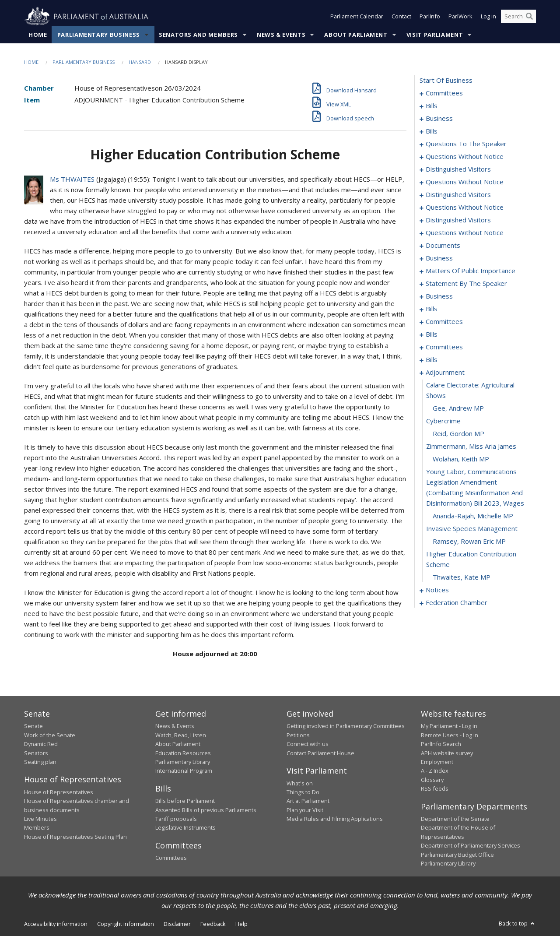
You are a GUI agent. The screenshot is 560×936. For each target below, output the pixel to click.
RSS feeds (435, 789)
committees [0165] (444, 347)
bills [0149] (432, 334)
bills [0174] (432, 360)
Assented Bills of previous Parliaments (206, 810)
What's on (300, 783)
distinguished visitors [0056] (458, 169)
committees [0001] (444, 93)
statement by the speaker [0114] (466, 284)
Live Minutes (40, 819)
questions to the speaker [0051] (466, 144)
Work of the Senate (50, 735)
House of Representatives (59, 792)
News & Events (281, 35)
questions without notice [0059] (465, 182)
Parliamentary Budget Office (457, 855)
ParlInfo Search (441, 744)
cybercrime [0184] (443, 421)
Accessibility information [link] (56, 924)
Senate (33, 726)
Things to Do (303, 792)
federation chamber (457, 603)
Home (38, 35)
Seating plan (40, 762)
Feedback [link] (213, 924)
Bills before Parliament (185, 801)
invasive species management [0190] (472, 529)
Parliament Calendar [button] (357, 17)
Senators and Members (198, 35)
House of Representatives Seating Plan (75, 837)
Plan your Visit (305, 810)
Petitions (298, 735)
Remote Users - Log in (450, 735)
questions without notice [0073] (465, 233)
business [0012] (439, 119)
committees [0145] (444, 322)
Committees (171, 858)
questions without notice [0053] (465, 157)
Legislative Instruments (185, 828)
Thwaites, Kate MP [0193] (462, 577)
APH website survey (447, 753)
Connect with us (308, 744)
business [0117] (439, 296)
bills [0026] (432, 131)
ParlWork (460, 17)
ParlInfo (430, 17)
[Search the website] (518, 17)
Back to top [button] (517, 924)
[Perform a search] (529, 17)
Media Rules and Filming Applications (335, 819)
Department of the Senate (455, 819)
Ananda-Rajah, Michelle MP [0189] (473, 516)
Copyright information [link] (126, 924)
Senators (36, 753)
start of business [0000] (446, 81)
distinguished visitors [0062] (458, 195)
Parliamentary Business (99, 35)
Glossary (432, 780)
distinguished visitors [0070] (458, 220)
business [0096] (439, 258)
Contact (401, 17)
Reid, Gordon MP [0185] (458, 434)
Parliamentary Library (183, 762)
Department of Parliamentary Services (471, 846)
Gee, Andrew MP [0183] (458, 408)
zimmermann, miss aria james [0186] (471, 447)
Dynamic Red (41, 744)
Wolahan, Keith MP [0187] (461, 459)
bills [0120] (432, 309)
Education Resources (183, 753)
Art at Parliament (308, 801)
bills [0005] (432, 106)
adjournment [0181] (445, 373)
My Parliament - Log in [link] (449, 726)
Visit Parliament (435, 35)
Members (37, 828)
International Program (184, 771)
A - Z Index (435, 771)
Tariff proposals (176, 819)
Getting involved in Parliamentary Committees (346, 726)
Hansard (140, 62)
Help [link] (241, 924)
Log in (488, 17)
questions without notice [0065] (465, 208)
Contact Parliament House (320, 753)
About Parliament (356, 35)
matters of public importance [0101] (471, 271)
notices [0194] (437, 590)
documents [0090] (443, 246)
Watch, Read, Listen (181, 735)
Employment (437, 762)
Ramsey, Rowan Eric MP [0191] (469, 542)
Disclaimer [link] (177, 924)
